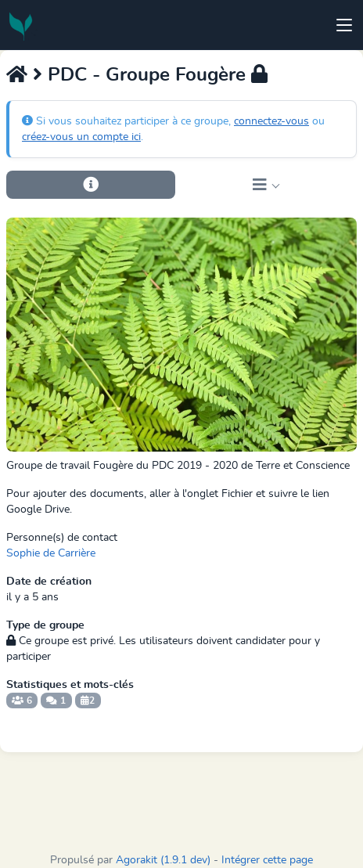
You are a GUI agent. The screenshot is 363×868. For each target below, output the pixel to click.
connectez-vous (271, 121)
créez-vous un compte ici (81, 137)
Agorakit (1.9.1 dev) (163, 860)
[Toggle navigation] (344, 25)
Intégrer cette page (267, 860)
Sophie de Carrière (51, 553)
